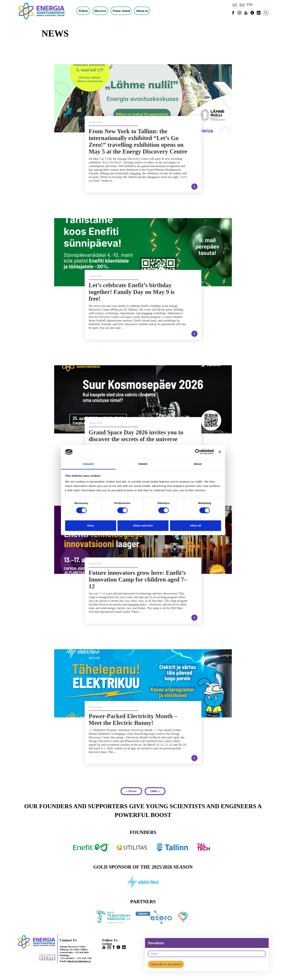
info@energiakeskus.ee (79, 961)
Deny (91, 525)
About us (143, 11)
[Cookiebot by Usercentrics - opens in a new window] (198, 452)
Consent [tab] (88, 464)
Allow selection (143, 525)
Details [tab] (143, 464)
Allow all (195, 525)
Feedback (107, 944)
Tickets (84, 11)
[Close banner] (220, 452)
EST (235, 5)
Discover (101, 11)
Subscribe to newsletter (166, 964)
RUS (242, 5)
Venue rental (122, 11)
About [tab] (198, 464)
